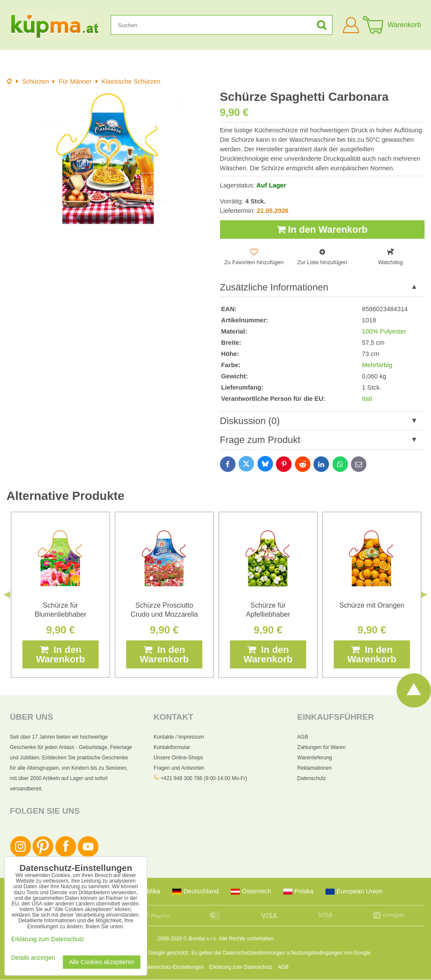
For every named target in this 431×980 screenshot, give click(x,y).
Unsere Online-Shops (178, 758)
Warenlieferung (315, 758)
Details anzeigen (33, 958)
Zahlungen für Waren (321, 748)
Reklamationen (314, 769)
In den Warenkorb (322, 229)
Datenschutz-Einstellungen (173, 968)
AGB (302, 738)
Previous (7, 595)
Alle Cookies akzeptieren (102, 962)
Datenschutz (312, 779)
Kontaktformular (172, 748)
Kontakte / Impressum (179, 738)
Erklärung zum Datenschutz (241, 968)
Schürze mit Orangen (372, 606)
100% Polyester (384, 332)
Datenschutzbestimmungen (254, 953)
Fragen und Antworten (179, 769)
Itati (367, 399)
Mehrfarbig (377, 365)
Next (424, 595)
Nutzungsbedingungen (317, 953)
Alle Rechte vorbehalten (246, 939)
